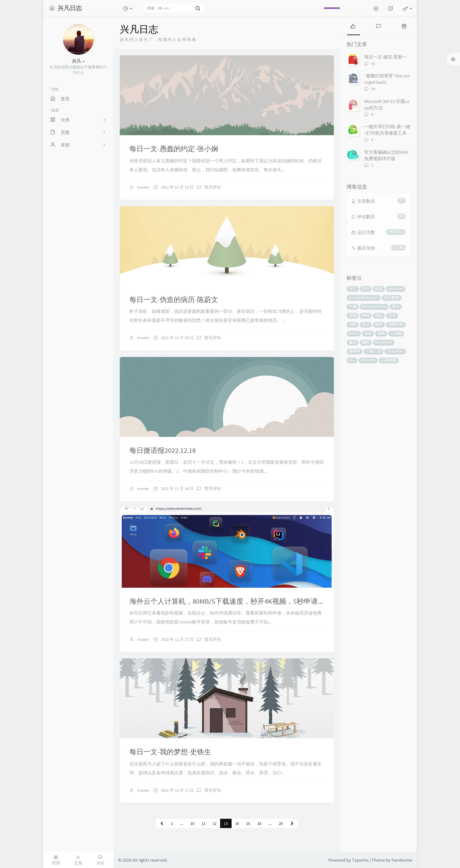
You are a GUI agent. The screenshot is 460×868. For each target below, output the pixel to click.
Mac (352, 360)
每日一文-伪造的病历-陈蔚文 (174, 299)
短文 (353, 289)
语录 (366, 325)
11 (203, 823)
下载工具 (373, 351)
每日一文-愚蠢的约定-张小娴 (174, 149)
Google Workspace (364, 298)
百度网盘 (389, 360)
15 (248, 823)
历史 (392, 316)
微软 (366, 342)
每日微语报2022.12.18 (163, 450)
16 (259, 823)
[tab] (353, 26)
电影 (353, 325)
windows (396, 289)
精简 (381, 333)
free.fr (354, 333)
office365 (368, 360)
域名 (379, 316)
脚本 (396, 307)
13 (226, 823)
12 (215, 823)
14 (237, 823)
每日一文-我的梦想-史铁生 (170, 752)
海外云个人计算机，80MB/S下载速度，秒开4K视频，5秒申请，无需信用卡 (245, 601)
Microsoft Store (374, 307)
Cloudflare (395, 351)
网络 (366, 316)
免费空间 (396, 325)
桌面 (353, 316)
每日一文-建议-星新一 (386, 57)
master (143, 187)
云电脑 (396, 333)
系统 (368, 333)
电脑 (353, 307)
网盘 (379, 289)
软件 (366, 289)
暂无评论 (213, 187)
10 (192, 823)
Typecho (360, 860)
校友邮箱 (392, 298)
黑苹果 (355, 351)
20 (281, 823)
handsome (402, 860)
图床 (379, 325)
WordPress (384, 342)
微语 (353, 342)
